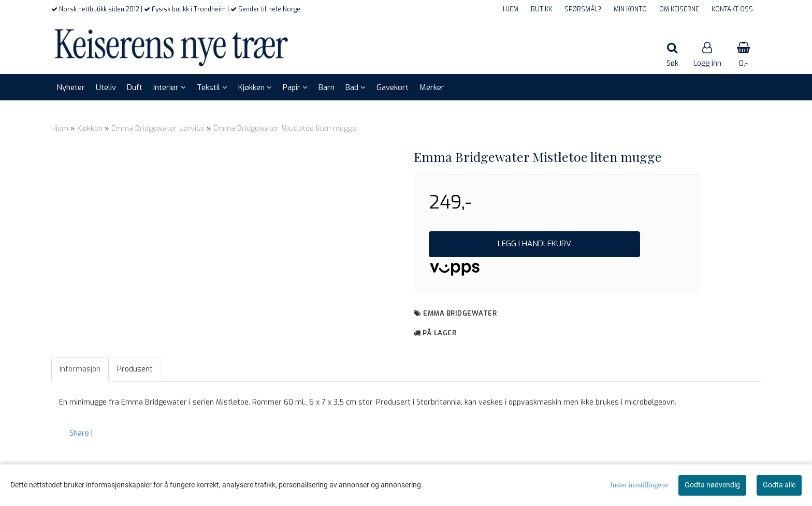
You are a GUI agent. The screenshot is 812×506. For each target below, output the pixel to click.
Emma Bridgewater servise (158, 129)
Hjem (60, 129)
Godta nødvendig (712, 485)
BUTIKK (541, 9)
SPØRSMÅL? (583, 9)
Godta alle (779, 485)
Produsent (135, 369)
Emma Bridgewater (460, 313)
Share (79, 433)
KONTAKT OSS (732, 9)
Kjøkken (90, 129)
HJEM (511, 9)
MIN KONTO (630, 9)
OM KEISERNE (679, 9)
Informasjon (80, 369)
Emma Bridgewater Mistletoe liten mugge (285, 129)
